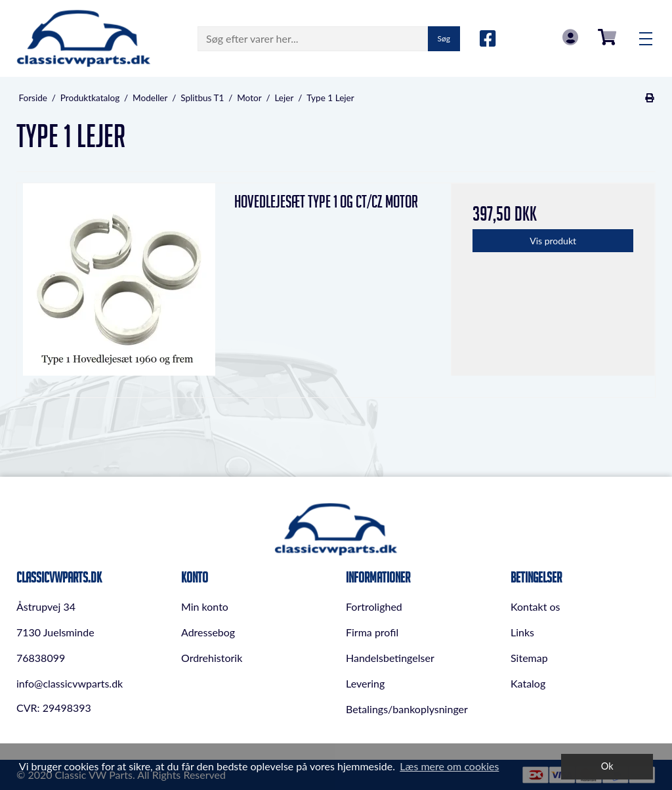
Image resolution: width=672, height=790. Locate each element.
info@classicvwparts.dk (70, 683)
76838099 (41, 658)
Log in (570, 37)
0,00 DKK (607, 37)
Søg (444, 38)
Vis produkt (553, 241)
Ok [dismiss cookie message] (607, 766)
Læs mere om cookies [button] (449, 766)
